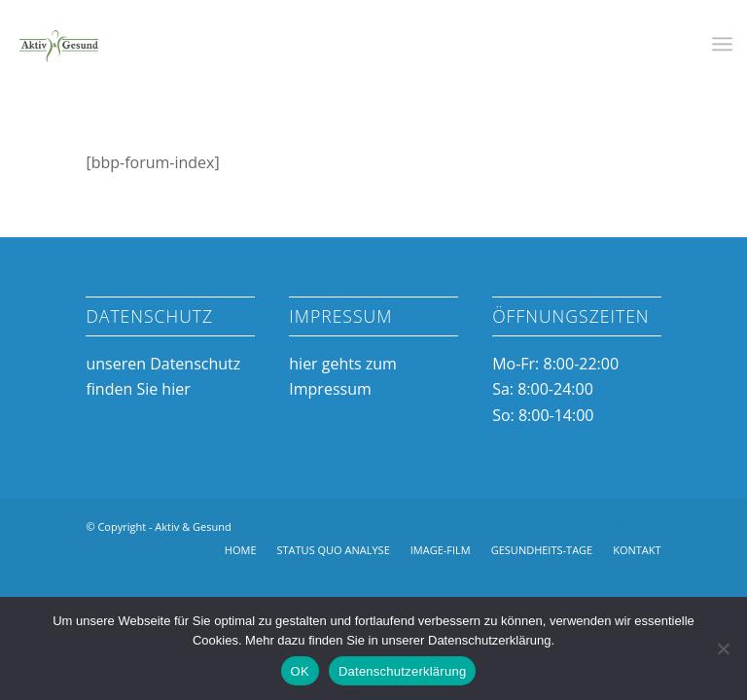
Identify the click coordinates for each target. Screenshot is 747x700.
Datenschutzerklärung (402, 671)
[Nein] (723, 648)
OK (300, 671)
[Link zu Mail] (647, 524)
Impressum (330, 389)
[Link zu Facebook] (588, 524)
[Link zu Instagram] (618, 524)
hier (176, 389)
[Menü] (722, 44)
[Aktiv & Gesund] (58, 44)
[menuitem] (722, 44)
